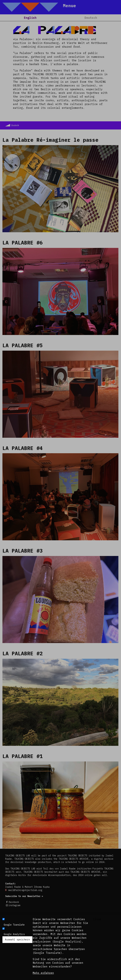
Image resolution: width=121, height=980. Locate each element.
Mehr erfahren (43, 973)
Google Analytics (14, 934)
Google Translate (14, 925)
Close (97, 919)
